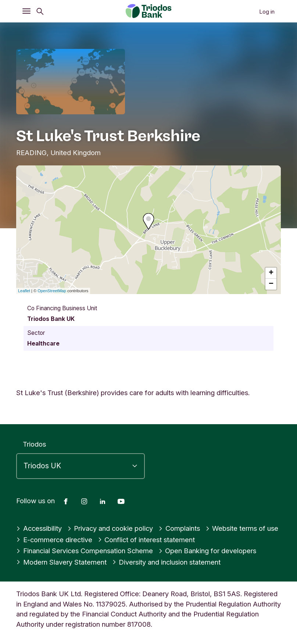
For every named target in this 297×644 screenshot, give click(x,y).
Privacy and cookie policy (110, 528)
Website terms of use (242, 528)
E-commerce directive (54, 540)
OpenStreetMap (52, 291)
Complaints (179, 528)
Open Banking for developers (207, 551)
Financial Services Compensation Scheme (85, 551)
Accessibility (39, 528)
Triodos (34, 444)
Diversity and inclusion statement (167, 562)
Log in (267, 12)
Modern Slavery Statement (61, 562)
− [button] (271, 284)
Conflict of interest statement (146, 540)
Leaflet (24, 291)
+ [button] (271, 273)
